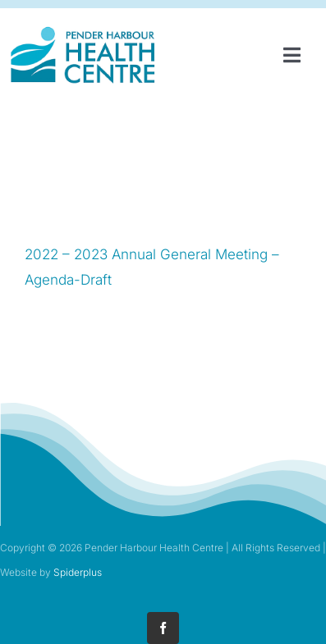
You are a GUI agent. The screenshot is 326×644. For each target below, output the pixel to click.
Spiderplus (78, 572)
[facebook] (163, 628)
